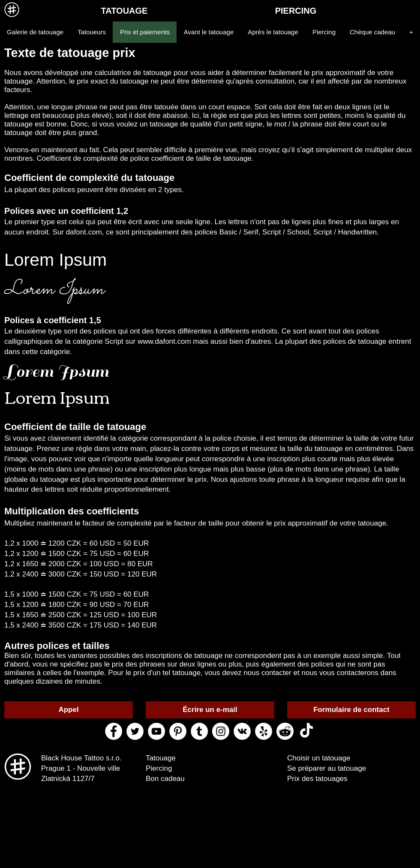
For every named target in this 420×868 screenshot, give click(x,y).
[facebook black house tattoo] (114, 731)
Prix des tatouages (317, 779)
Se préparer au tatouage (327, 768)
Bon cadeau (165, 779)
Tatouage (161, 758)
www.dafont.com (164, 341)
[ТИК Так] (306, 731)
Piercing (159, 768)
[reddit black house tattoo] (285, 731)
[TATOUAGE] (124, 11)
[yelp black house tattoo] (264, 731)
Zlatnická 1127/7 (68, 779)
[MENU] (12, 10)
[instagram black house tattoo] (221, 731)
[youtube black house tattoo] (156, 731)
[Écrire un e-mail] (210, 710)
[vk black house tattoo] (242, 731)
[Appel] (69, 710)
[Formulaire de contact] (351, 710)
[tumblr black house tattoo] (199, 731)
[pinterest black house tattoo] (178, 731)
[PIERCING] (296, 11)
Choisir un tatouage (319, 758)
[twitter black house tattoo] (135, 731)
